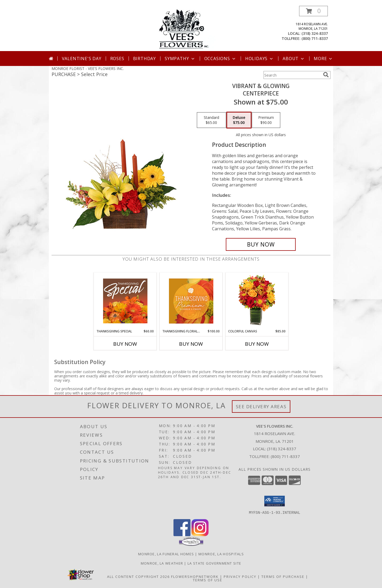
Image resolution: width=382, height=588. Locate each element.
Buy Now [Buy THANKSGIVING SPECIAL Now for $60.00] (125, 344)
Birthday (145, 59)
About (294, 59)
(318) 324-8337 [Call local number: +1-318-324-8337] (315, 33)
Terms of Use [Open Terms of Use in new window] (208, 580)
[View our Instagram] (200, 534)
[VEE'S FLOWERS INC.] (191, 28)
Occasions (220, 59)
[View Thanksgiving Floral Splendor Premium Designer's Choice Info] (191, 301)
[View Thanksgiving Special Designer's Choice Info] (125, 301)
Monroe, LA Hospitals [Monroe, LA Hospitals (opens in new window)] (221, 554)
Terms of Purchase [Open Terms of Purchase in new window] (283, 576)
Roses (117, 59)
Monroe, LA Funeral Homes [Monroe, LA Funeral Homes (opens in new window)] (166, 554)
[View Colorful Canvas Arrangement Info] (257, 301)
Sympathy (180, 59)
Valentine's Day (82, 59)
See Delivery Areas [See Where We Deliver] (261, 406)
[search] (326, 75)
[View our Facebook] (182, 534)
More (323, 59)
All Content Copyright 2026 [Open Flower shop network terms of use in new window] (138, 576)
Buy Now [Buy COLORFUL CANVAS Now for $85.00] (257, 344)
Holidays (260, 59)
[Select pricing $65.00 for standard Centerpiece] (211, 120)
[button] (313, 11)
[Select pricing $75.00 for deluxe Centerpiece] (239, 120)
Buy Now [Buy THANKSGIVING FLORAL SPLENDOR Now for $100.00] (191, 344)
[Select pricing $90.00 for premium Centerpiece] (266, 120)
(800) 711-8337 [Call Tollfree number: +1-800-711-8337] (285, 456)
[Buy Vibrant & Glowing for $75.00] (261, 244)
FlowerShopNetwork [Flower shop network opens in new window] (195, 576)
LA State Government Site (214, 563)
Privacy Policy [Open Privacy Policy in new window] (240, 576)
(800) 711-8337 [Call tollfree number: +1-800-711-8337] (315, 38)
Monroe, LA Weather (162, 563)
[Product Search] (292, 75)
